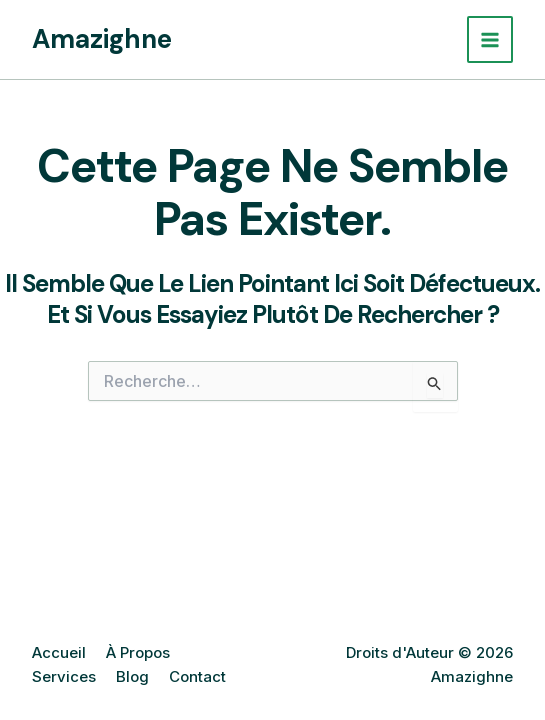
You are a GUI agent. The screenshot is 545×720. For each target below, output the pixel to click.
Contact (197, 676)
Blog (132, 676)
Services (64, 676)
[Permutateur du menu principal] (490, 39)
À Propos (138, 652)
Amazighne (102, 39)
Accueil (59, 652)
